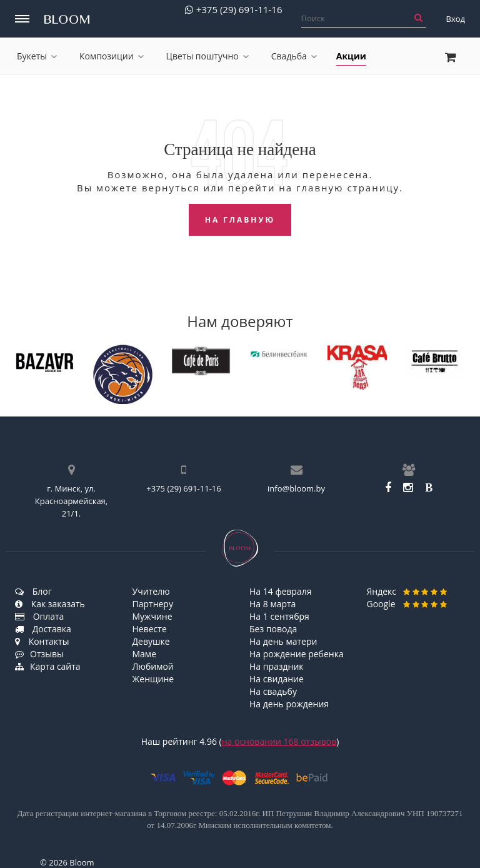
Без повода (273, 629)
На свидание (277, 679)
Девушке (151, 641)
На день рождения (289, 704)
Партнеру (153, 604)
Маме (145, 654)
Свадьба (294, 56)
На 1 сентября (279, 616)
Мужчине (152, 616)
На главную (240, 220)
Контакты (42, 641)
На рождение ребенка (297, 654)
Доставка (43, 629)
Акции (351, 56)
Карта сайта (48, 666)
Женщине (153, 679)
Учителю (151, 591)
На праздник (277, 666)
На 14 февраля (280, 591)
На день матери (283, 641)
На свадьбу (273, 691)
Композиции (112, 56)
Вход (456, 19)
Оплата (39, 616)
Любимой (153, 666)
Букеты (37, 56)
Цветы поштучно (207, 56)
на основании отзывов (279, 741)
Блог (33, 591)
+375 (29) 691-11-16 (234, 10)
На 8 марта (272, 604)
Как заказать (50, 604)
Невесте (150, 629)
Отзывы (39, 654)
